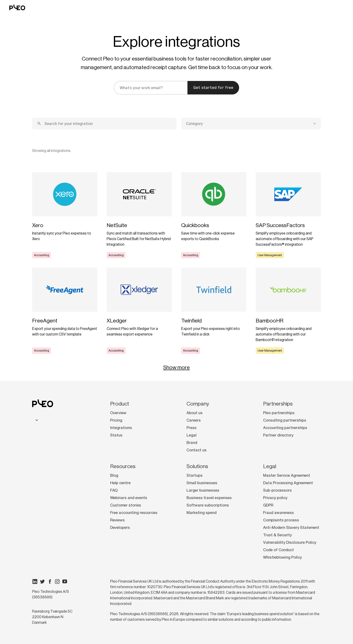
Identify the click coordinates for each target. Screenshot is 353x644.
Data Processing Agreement (288, 483)
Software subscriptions (208, 505)
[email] (151, 88)
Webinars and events (129, 498)
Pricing (116, 420)
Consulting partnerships (285, 420)
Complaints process (281, 520)
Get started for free (213, 88)
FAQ (114, 490)
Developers (120, 527)
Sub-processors (277, 490)
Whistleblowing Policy (282, 557)
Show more (176, 367)
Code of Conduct (278, 550)
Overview (118, 413)
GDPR (268, 505)
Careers (194, 420)
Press (192, 428)
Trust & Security (277, 535)
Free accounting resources (134, 513)
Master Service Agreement (287, 475)
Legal (192, 435)
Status (116, 435)
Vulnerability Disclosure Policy (290, 542)
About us (195, 413)
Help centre (120, 483)
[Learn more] (65, 215)
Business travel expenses (209, 498)
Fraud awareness (278, 513)
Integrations (121, 428)
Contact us (197, 450)
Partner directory (278, 435)
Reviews (117, 520)
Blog (114, 475)
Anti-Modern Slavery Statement (291, 527)
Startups (195, 475)
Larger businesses (203, 490)
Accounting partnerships (285, 428)
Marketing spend (202, 513)
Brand (192, 443)
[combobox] (251, 124)
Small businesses (202, 483)
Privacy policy (275, 498)
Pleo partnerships (279, 413)
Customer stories (126, 505)
